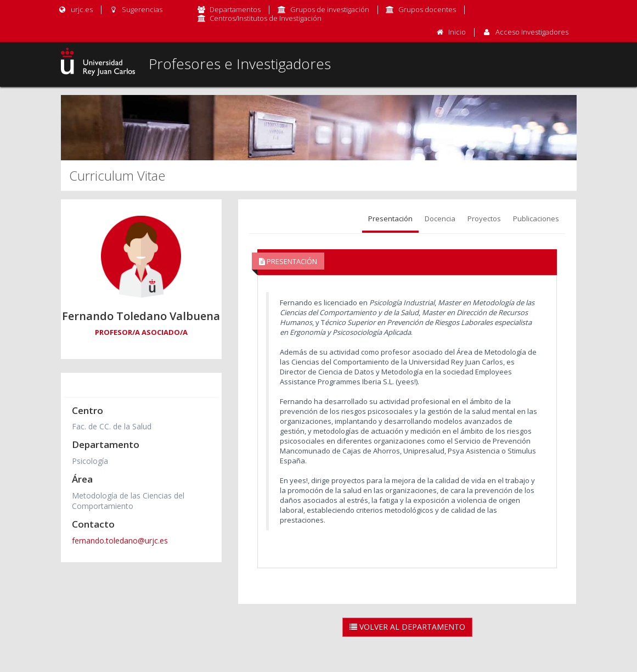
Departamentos (235, 9)
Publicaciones (536, 219)
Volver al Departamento (407, 627)
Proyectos (484, 219)
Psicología (90, 461)
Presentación (390, 219)
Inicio (457, 32)
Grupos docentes (427, 9)
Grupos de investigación (330, 9)
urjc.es (75, 9)
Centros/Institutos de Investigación (266, 18)
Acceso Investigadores (532, 32)
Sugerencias (136, 9)
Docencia (440, 219)
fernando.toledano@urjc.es (120, 541)
